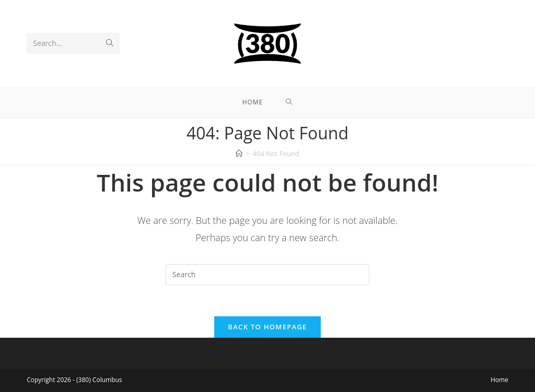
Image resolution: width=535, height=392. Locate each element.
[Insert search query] (267, 275)
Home (499, 380)
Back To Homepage (267, 327)
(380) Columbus (99, 380)
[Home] (239, 153)
